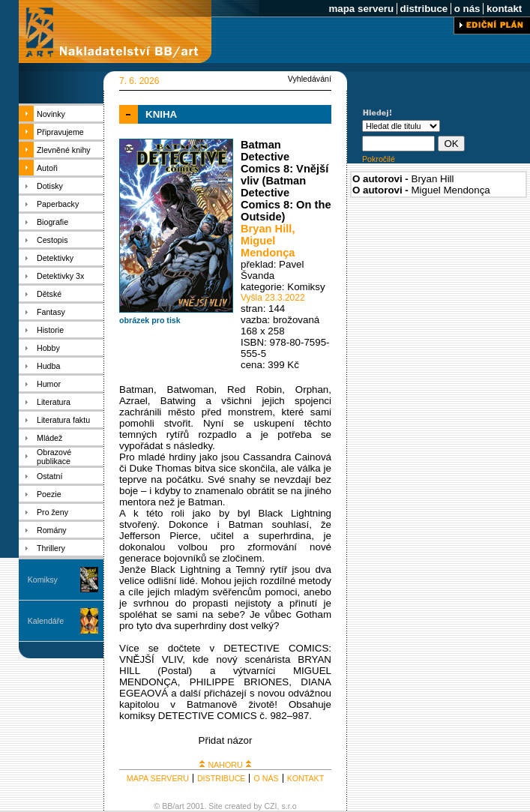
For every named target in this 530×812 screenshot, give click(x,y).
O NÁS (266, 778)
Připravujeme (60, 132)
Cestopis (52, 240)
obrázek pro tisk (150, 320)
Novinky (51, 114)
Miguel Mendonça (268, 247)
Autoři (47, 168)
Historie (50, 330)
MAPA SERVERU (158, 778)
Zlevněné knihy (64, 150)
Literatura (54, 402)
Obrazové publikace (54, 457)
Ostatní (49, 476)
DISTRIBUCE (222, 778)
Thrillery (51, 548)
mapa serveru (361, 9)
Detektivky (55, 258)
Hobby (48, 348)
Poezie (49, 494)
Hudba (48, 366)
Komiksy (43, 580)
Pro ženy (52, 512)
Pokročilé (379, 159)
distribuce (424, 9)
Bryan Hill (266, 229)
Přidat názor (226, 740)
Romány (52, 530)
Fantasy (51, 312)
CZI (270, 806)
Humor (49, 384)
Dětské (49, 294)
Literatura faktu (63, 420)
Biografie (52, 222)
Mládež (49, 438)
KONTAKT (306, 778)
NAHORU (225, 765)
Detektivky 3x (60, 276)
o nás (467, 9)
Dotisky (50, 186)
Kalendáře (46, 621)
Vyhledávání (310, 79)
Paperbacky (58, 204)
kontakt (504, 9)
